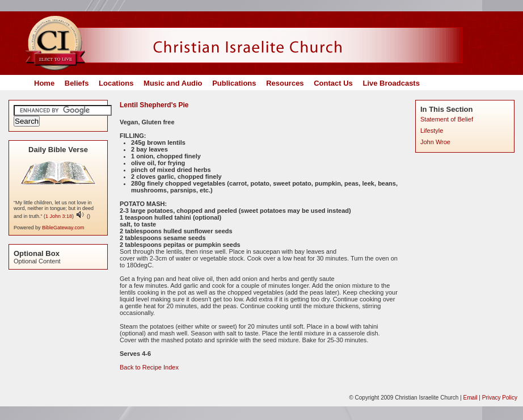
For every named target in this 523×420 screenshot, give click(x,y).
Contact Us (333, 83)
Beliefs (77, 83)
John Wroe (435, 142)
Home (44, 83)
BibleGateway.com (63, 228)
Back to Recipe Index (149, 367)
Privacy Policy (500, 398)
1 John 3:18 (59, 216)
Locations (116, 83)
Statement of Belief (447, 119)
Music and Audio (173, 83)
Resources (285, 83)
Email (471, 398)
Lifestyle (432, 131)
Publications (234, 83)
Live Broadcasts (391, 83)
